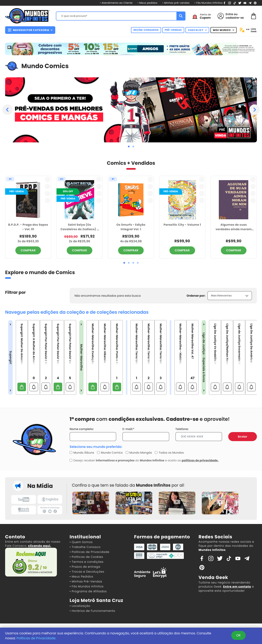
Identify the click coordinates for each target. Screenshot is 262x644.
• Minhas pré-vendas (176, 3)
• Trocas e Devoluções (87, 572)
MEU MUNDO (224, 30)
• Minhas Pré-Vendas (86, 581)
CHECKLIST (197, 30)
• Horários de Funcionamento (92, 611)
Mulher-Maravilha (81, 357)
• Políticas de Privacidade (89, 552)
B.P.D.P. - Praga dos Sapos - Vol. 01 (28, 227)
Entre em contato (237, 587)
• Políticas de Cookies (86, 557)
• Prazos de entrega (85, 567)
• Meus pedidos (147, 3)
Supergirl (10, 357)
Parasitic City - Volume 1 (182, 225)
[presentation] (7, 110)
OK (238, 635)
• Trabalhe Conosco (85, 547)
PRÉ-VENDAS (173, 30)
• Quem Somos (81, 542)
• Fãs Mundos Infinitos (209, 3)
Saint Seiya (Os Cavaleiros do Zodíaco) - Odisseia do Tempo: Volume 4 (79, 227)
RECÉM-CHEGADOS (146, 30)
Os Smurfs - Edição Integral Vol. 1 (131, 227)
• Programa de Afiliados (88, 591)
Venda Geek (213, 577)
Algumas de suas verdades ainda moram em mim (234, 227)
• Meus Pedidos (81, 577)
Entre (229, 14)
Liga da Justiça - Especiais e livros (204, 357)
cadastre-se (235, 18)
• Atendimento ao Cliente (116, 3)
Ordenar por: (196, 296)
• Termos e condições (86, 562)
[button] (129, 146)
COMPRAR (28, 250)
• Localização (80, 606)
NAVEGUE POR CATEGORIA (30, 30)
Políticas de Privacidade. (36, 638)
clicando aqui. (40, 546)
